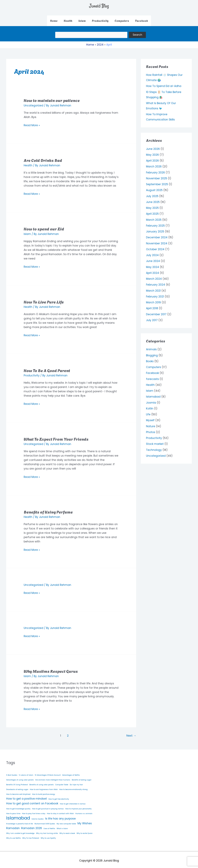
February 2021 (155, 294)
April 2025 (152, 212)
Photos (151, 430)
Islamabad (153, 394)
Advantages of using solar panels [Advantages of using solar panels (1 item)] (20, 778)
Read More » (32, 123)
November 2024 (157, 241)
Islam (27, 232)
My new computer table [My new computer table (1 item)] (66, 822)
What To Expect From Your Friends (56, 436)
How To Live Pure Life (44, 299)
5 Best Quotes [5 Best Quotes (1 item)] (12, 773)
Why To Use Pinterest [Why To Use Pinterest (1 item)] (31, 836)
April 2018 (152, 306)
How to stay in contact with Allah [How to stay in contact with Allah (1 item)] (60, 811)
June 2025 (153, 200)
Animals (151, 347)
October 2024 (155, 247)
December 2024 (157, 235)
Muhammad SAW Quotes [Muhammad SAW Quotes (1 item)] (45, 822)
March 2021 (153, 289)
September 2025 (157, 182)
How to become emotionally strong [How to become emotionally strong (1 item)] (73, 787)
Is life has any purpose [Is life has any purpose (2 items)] (60, 816)
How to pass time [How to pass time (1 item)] (13, 811)
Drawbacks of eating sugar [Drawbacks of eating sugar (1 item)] (17, 787)
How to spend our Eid (44, 226)
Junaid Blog (99, 6)
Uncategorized (33, 103)
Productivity (32, 373)
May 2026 (152, 153)
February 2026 (155, 170)
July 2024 (152, 253)
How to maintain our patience (52, 98)
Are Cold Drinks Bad (43, 158)
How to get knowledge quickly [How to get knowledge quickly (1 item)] (18, 806)
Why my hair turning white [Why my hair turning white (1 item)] (47, 831)
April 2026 (152, 158)
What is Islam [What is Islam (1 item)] (62, 826)
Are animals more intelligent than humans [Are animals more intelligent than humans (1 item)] (53, 778)
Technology (154, 448)
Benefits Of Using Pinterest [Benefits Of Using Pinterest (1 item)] (17, 783)
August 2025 (154, 188)
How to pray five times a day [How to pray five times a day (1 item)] (34, 811)
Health (28, 163)
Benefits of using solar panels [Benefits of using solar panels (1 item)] (42, 783)
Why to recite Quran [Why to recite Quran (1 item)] (85, 831)
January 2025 (155, 229)
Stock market (155, 442)
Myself (150, 418)
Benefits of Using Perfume (48, 510)
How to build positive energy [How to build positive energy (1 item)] (44, 792)
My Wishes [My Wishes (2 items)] (85, 821)
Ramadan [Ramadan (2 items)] (13, 826)
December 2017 (156, 312)
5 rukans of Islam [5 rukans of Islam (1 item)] (26, 773)
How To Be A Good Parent (47, 368)
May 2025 (152, 206)
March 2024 (154, 277)
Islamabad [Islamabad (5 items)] (18, 816)
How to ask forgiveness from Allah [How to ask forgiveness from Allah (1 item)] (44, 787)
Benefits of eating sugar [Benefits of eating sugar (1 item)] (82, 778)
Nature (151, 424)
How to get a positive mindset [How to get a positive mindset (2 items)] (27, 796)
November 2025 (157, 176)
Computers (154, 365)
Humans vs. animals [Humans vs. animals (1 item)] (84, 811)
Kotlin (150, 406)
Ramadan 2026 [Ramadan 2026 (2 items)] (32, 826)
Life (148, 412)
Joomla (151, 400)
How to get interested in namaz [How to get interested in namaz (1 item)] (73, 802)
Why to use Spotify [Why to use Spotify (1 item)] (48, 836)
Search (150, 34)
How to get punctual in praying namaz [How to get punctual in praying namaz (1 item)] (48, 806)
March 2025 (154, 218)
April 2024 (153, 271)
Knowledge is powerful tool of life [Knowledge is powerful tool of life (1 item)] (20, 822)
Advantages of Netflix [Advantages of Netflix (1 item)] (71, 773)
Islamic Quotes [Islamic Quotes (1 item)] (38, 817)
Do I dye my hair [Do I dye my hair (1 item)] (76, 783)
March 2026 (154, 164)
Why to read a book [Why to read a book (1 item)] (67, 831)
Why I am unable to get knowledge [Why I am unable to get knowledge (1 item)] (20, 831)
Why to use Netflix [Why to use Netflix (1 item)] (13, 836)
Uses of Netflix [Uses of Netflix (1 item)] (49, 826)
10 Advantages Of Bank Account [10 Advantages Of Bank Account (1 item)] (48, 773)
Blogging (152, 353)
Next (131, 733)
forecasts (152, 377)
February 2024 (156, 282)
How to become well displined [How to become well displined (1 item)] (18, 792)
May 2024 (153, 265)
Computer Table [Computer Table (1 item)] (62, 783)
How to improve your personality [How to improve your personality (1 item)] (78, 806)
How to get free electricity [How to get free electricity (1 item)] (59, 797)
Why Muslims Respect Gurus (51, 669)
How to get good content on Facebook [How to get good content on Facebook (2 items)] (32, 801)
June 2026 (153, 147)
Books (150, 359)
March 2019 (153, 300)
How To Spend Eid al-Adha (164, 84)
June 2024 (153, 259)
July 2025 (152, 194)
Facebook (152, 371)
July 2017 (152, 318)
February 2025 (155, 223)
